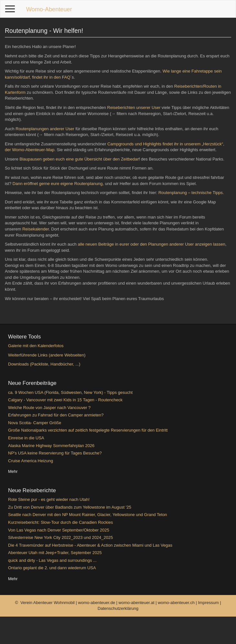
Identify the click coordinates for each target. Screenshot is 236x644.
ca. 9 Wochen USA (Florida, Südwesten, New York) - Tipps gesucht (70, 392)
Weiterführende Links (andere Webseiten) (47, 355)
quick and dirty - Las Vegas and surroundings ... (52, 560)
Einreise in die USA (26, 438)
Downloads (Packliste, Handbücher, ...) (44, 364)
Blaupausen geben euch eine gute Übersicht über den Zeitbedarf (80, 159)
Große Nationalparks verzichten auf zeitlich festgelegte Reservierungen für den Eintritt (88, 430)
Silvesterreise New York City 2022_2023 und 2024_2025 (60, 537)
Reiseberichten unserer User (134, 107)
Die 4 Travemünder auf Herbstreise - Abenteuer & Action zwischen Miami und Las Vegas (90, 545)
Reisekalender (35, 229)
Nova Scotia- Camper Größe (35, 423)
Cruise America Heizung (30, 461)
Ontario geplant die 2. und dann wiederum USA (52, 568)
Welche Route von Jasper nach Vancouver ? (49, 408)
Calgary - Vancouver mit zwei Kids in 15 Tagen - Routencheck (65, 400)
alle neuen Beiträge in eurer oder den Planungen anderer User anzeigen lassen (151, 244)
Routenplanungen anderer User (45, 129)
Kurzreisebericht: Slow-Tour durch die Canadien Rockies (60, 522)
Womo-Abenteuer (49, 9)
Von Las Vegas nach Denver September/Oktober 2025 (59, 530)
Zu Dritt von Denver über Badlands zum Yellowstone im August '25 (70, 507)
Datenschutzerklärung (118, 608)
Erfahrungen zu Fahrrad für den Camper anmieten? (56, 415)
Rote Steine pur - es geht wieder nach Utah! (49, 499)
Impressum (209, 603)
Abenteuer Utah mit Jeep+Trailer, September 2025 (55, 553)
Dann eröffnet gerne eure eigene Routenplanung (58, 184)
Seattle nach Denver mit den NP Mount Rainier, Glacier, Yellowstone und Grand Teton (88, 515)
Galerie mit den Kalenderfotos (36, 346)
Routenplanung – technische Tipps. (191, 193)
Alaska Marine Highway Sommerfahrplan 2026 (51, 446)
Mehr (13, 471)
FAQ (65, 77)
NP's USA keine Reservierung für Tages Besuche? (55, 453)
